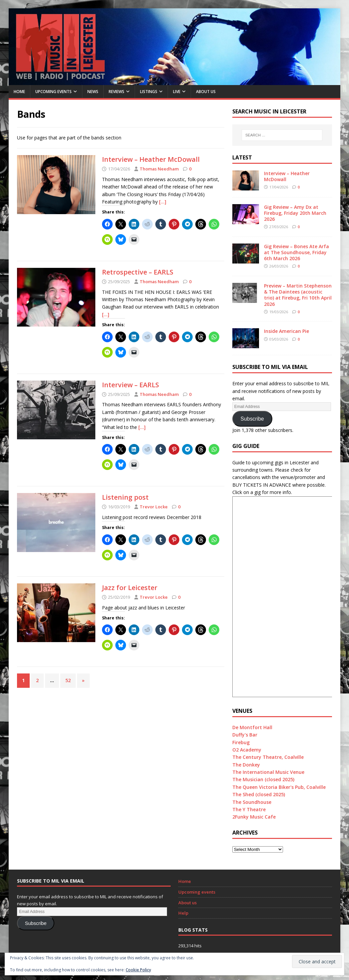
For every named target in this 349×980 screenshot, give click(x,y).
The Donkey (246, 765)
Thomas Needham (159, 169)
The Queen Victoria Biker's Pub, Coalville (279, 787)
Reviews (116, 92)
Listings (149, 92)
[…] (163, 202)
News (93, 92)
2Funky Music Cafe (254, 817)
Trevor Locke (154, 507)
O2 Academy (247, 750)
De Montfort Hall (252, 727)
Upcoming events (197, 892)
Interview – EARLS (130, 385)
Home (19, 92)
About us (206, 92)
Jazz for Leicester (130, 588)
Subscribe (252, 419)
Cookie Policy (138, 970)
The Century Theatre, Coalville (268, 757)
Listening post (125, 497)
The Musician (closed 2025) (263, 779)
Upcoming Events (53, 92)
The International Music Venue (268, 772)
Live (177, 92)
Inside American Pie (286, 331)
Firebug (241, 742)
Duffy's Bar (245, 735)
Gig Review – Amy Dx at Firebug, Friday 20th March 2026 (295, 213)
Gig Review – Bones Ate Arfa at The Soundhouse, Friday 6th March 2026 (296, 252)
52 (68, 680)
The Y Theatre (249, 809)
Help (183, 913)
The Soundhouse (252, 802)
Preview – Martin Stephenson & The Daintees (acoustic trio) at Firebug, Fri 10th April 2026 (298, 295)
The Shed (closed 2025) (259, 794)
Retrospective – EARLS (138, 272)
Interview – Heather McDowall (151, 159)
